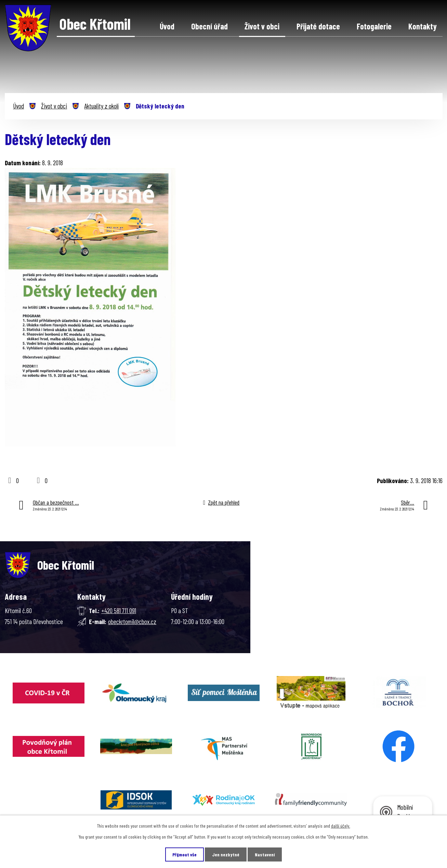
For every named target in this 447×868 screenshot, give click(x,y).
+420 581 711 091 (119, 611)
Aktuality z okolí (101, 106)
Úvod (167, 26)
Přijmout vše (185, 854)
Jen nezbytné (226, 854)
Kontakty (423, 26)
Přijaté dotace (318, 26)
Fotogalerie (374, 26)
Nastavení (265, 854)
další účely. (341, 826)
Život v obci (262, 26)
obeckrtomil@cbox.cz (132, 621)
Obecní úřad (209, 26)
